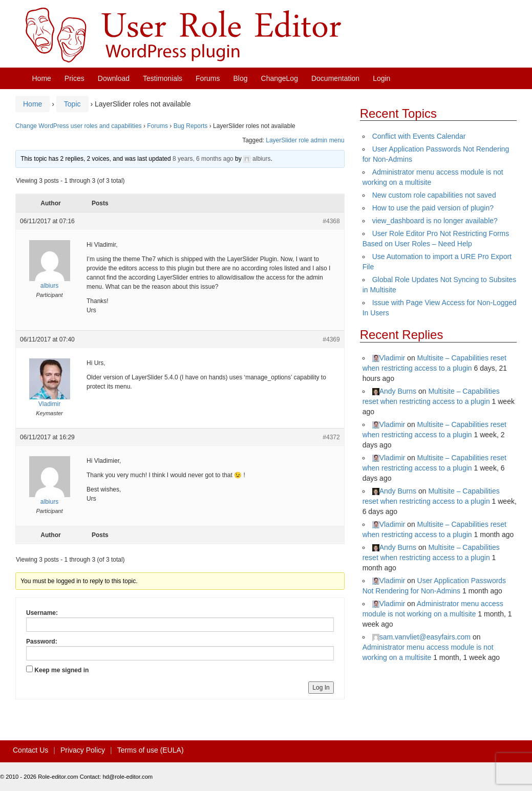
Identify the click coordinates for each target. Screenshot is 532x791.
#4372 (331, 437)
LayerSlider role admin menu (305, 140)
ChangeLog (280, 78)
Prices (75, 78)
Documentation (335, 78)
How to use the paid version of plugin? (433, 208)
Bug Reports (191, 126)
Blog (241, 78)
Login (381, 78)
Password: (42, 642)
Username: (42, 613)
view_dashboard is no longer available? (435, 221)
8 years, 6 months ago (203, 159)
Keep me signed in (61, 670)
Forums (208, 78)
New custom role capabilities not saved (434, 195)
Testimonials (163, 78)
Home (42, 78)
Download (114, 78)
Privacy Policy (83, 750)
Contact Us (30, 750)
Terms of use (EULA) (151, 750)
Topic (72, 104)
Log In (321, 688)
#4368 (331, 221)
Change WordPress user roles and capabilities (79, 126)
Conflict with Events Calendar (419, 136)
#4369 (331, 339)
